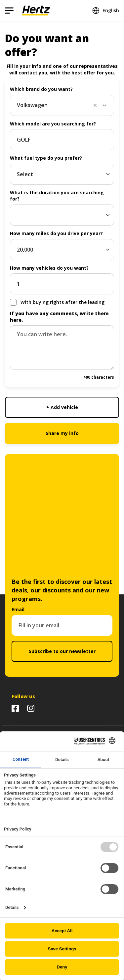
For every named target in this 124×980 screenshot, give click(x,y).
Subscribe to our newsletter (62, 651)
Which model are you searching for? (53, 124)
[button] (97, 105)
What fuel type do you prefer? (46, 158)
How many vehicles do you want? (49, 268)
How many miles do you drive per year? (56, 233)
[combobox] (62, 105)
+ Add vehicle (62, 407)
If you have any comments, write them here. (59, 317)
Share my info (62, 433)
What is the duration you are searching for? (57, 196)
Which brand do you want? (41, 89)
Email (18, 609)
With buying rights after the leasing (62, 302)
